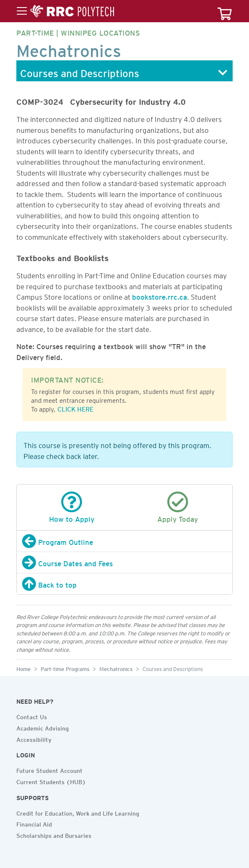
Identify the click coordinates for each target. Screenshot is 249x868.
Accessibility (34, 738)
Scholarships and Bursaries (54, 834)
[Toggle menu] (65, 11)
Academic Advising (43, 727)
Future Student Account (49, 770)
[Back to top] (124, 584)
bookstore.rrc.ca (160, 295)
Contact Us (32, 716)
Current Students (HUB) (51, 781)
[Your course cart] (225, 11)
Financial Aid (34, 823)
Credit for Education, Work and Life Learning (78, 812)
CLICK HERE (75, 408)
